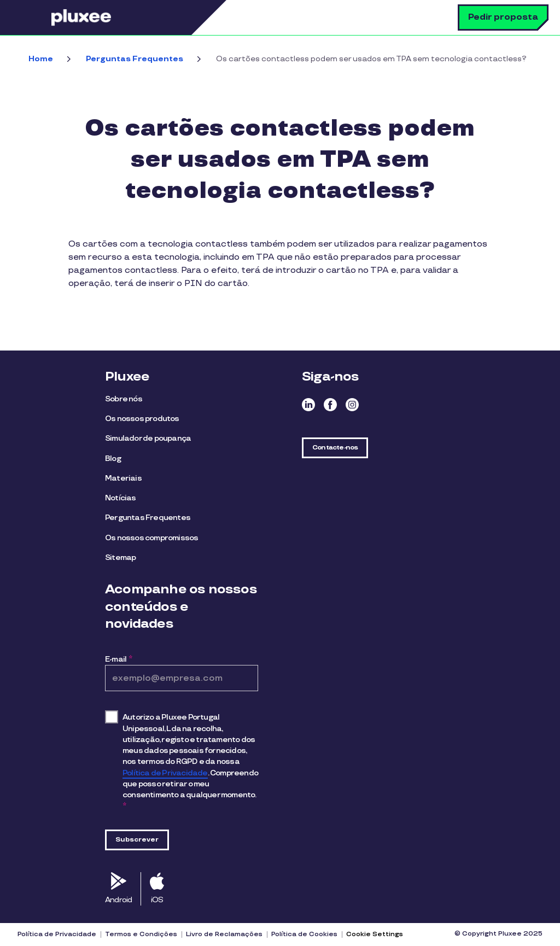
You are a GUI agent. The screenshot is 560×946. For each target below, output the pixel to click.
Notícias (121, 498)
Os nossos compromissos (151, 538)
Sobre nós (124, 399)
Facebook (330, 405)
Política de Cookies (304, 935)
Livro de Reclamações (224, 935)
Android (118, 900)
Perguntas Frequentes (135, 59)
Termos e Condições (141, 935)
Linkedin (308, 405)
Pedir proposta (503, 17)
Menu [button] (36, 17)
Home (41, 59)
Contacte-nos (335, 448)
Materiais (123, 478)
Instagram (352, 405)
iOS (157, 900)
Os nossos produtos (142, 419)
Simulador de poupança (148, 438)
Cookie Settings (375, 934)
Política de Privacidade (165, 773)
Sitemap (120, 557)
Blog (113, 459)
